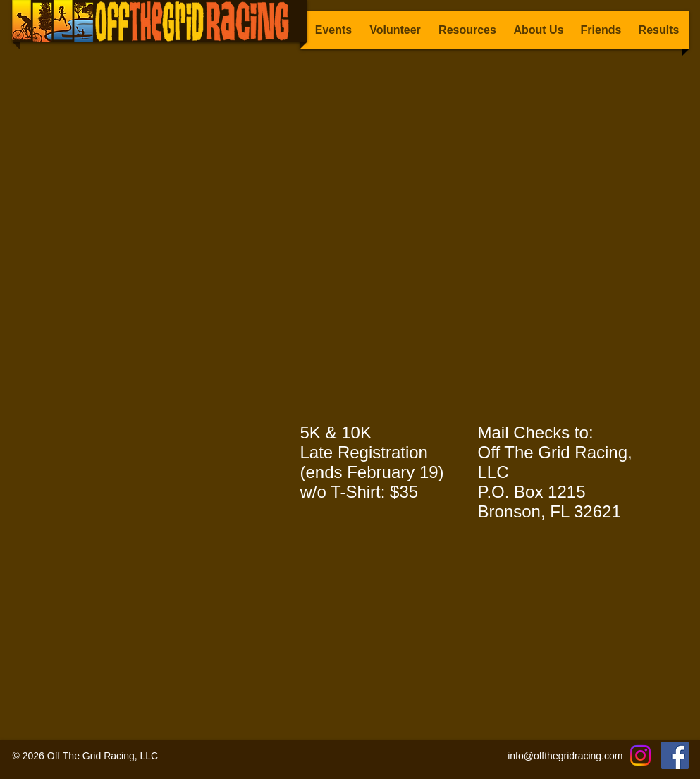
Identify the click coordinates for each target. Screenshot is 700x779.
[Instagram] (640, 755)
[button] (659, 30)
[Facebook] (675, 755)
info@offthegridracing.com (565, 756)
